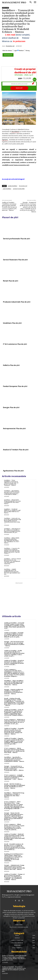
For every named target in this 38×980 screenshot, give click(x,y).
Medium (21, 51)
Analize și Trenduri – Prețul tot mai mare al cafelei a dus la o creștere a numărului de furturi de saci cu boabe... (14, 663)
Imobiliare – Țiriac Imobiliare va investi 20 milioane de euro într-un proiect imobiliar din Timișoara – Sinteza (11, 483)
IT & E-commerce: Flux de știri (15, 344)
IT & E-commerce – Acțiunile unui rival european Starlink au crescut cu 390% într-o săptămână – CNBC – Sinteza (14, 777)
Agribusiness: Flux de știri (13, 471)
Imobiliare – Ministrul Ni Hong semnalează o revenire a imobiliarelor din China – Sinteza (12, 502)
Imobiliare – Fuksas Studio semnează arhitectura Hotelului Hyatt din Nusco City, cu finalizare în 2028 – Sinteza (12, 540)
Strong (28, 51)
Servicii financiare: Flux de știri (15, 260)
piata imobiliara (7, 189)
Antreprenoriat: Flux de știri (14, 428)
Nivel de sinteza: (7, 51)
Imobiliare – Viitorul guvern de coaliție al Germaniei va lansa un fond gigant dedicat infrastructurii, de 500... (12, 531)
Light (16, 51)
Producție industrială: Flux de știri (17, 302)
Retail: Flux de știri (11, 281)
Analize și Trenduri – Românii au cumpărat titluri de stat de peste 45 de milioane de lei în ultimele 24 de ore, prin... (14, 635)
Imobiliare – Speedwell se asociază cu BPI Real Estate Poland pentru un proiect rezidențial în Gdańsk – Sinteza (14, 759)
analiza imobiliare (12, 186)
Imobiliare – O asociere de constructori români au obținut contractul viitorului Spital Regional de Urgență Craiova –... (12, 551)
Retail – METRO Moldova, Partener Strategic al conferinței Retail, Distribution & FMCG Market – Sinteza (15, 786)
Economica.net (10, 46)
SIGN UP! (19, 88)
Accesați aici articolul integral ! (13, 179)
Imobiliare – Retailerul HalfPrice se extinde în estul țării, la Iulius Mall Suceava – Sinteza (12, 511)
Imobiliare (5, 8)
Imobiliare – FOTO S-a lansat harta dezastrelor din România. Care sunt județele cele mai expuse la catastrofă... (12, 561)
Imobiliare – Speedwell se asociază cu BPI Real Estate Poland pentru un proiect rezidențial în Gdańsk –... (12, 493)
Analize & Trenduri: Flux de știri (16, 450)
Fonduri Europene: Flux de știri (15, 386)
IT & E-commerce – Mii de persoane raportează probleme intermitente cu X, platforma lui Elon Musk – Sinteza (14, 750)
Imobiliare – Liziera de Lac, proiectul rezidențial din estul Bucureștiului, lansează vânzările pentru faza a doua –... (12, 521)
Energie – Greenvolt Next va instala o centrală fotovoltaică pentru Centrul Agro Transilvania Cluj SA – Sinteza (14, 768)
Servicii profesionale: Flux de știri (17, 239)
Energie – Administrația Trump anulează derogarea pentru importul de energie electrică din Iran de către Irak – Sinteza (14, 867)
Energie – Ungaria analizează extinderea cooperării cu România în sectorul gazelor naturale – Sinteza (14, 692)
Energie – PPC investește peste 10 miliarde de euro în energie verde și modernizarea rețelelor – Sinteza (14, 644)
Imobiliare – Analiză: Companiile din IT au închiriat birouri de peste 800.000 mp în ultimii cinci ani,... (12, 572)
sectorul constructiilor (19, 189)
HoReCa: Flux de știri (11, 365)
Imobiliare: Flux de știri (12, 323)
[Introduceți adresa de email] (19, 84)
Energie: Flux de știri (11, 407)
